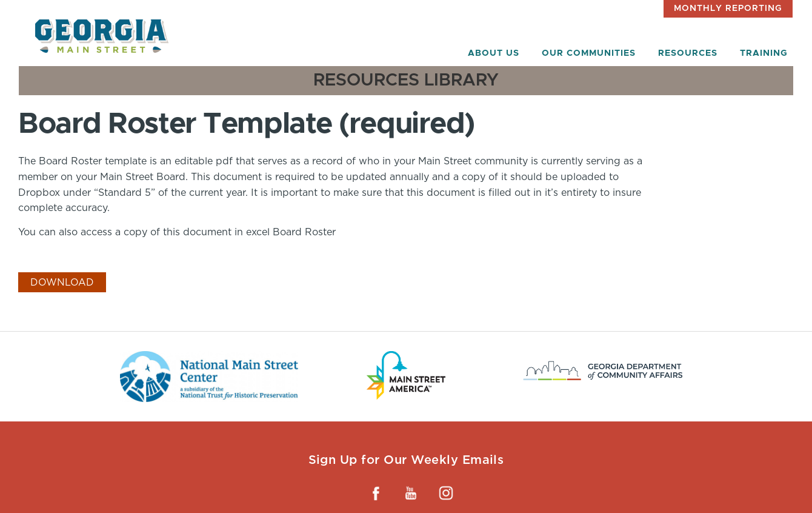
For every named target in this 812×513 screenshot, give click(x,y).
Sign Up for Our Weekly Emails (406, 460)
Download (62, 282)
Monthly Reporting (728, 8)
